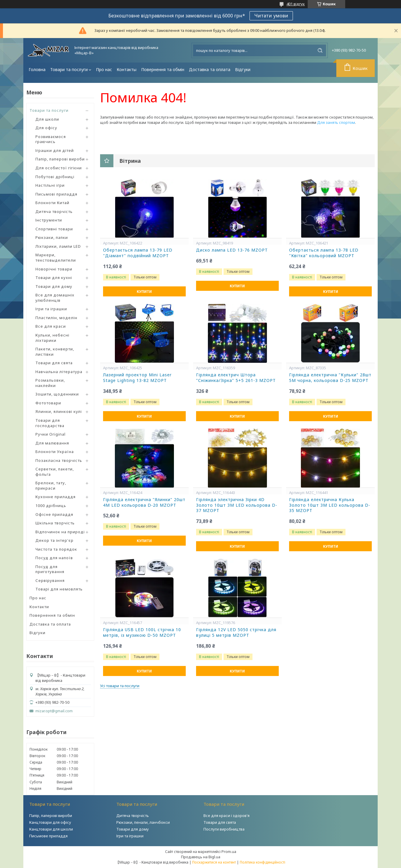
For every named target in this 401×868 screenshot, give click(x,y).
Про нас (104, 69)
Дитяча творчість (54, 211)
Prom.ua (229, 851)
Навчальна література (59, 372)
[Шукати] (320, 50)
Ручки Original (50, 434)
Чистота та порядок (56, 549)
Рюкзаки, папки (52, 237)
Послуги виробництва (224, 829)
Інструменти (49, 220)
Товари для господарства (50, 423)
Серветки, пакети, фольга (55, 472)
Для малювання (52, 443)
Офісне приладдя (54, 514)
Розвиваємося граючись (51, 139)
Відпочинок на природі (60, 532)
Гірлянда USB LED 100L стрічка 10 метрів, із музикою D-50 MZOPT (142, 632)
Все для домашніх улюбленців (55, 298)
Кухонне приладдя (56, 497)
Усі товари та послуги (120, 686)
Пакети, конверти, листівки (55, 352)
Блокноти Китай (52, 203)
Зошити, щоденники (57, 394)
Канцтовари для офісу (50, 822)
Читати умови (271, 16)
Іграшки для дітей (55, 150)
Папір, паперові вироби (60, 159)
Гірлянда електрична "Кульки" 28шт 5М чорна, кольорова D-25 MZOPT (330, 378)
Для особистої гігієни (59, 168)
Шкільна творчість (55, 523)
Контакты (127, 69)
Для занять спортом (336, 122)
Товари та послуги (69, 69)
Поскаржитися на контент (214, 862)
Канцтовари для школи (51, 829)
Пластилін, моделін (56, 318)
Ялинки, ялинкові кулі (59, 411)
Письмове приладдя (48, 836)
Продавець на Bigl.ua (201, 857)
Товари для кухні (54, 278)
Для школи (47, 119)
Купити (144, 292)
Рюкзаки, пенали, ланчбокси (143, 822)
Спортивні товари (54, 229)
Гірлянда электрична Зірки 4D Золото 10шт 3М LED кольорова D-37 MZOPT (237, 505)
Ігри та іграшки (51, 309)
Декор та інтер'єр (54, 540)
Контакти (39, 607)
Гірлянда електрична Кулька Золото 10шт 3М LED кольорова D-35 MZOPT (330, 505)
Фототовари (48, 403)
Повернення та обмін (163, 69)
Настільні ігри (50, 185)
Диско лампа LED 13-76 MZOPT (232, 250)
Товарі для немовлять (59, 589)
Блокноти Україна (55, 452)
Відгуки (243, 69)
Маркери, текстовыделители (56, 257)
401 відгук (296, 4)
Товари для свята (54, 363)
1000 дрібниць (51, 506)
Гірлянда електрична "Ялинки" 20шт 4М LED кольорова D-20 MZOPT (144, 502)
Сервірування (50, 580)
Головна (37, 69)
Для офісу (46, 128)
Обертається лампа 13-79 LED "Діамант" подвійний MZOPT (138, 253)
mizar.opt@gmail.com (54, 711)
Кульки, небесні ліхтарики (52, 338)
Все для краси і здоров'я (226, 816)
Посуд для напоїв (54, 558)
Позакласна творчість (59, 460)
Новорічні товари (54, 269)
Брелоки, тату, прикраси (51, 485)
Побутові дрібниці (55, 177)
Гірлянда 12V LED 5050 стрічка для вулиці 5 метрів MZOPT (236, 632)
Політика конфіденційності (263, 862)
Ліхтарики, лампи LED (58, 246)
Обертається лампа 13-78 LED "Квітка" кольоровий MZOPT (324, 253)
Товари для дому (54, 286)
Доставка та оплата (210, 69)
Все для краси (51, 326)
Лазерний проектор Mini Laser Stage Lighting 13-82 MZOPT (137, 378)
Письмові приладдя (56, 194)
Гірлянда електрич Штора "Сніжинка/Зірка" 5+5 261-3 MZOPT (236, 378)
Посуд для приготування (50, 569)
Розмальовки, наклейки (50, 383)
